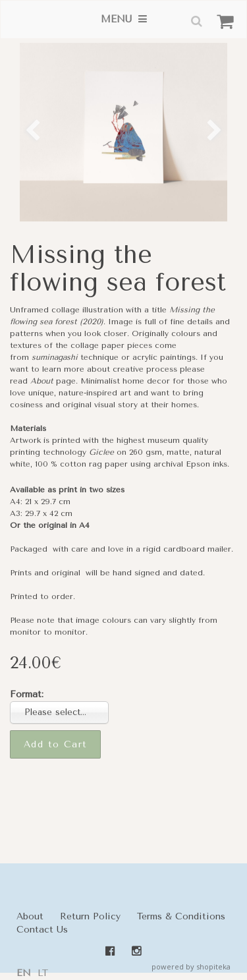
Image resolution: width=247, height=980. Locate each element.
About (42, 381)
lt (43, 973)
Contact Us (42, 930)
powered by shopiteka (191, 966)
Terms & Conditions (181, 916)
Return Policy (90, 916)
